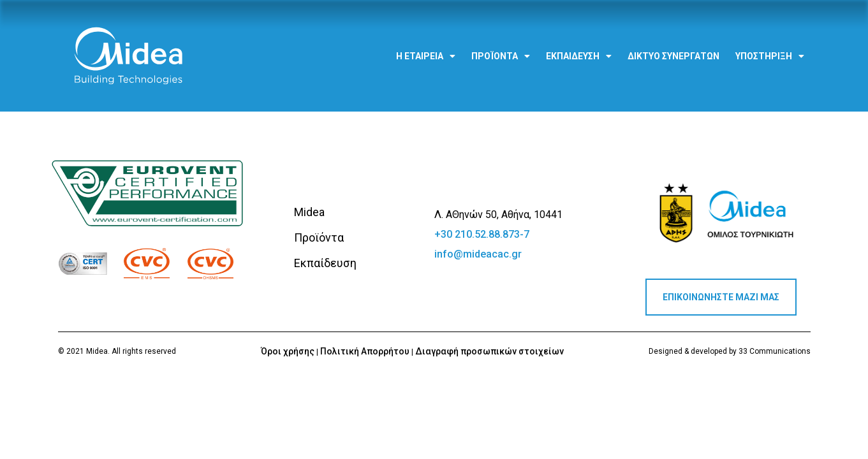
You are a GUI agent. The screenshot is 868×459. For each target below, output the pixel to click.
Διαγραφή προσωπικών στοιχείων (489, 351)
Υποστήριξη (770, 48)
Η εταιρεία (426, 48)
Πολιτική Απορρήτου (365, 351)
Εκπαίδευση (579, 48)
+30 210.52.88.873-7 (482, 234)
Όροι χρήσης (288, 351)
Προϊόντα (501, 48)
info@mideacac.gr (478, 254)
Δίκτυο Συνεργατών (673, 48)
